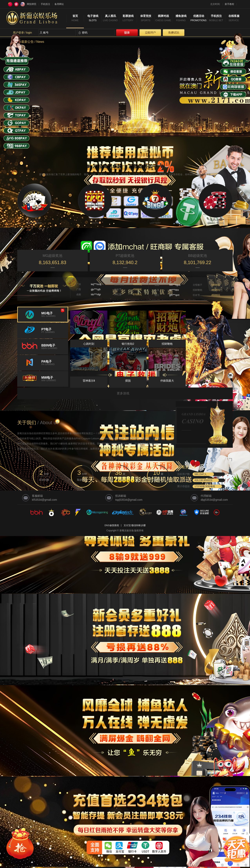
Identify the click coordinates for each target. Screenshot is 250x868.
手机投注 (45, 4)
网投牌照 (32, 4)
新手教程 (229, 4)
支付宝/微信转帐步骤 (135, 525)
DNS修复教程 (112, 525)
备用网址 (59, 4)
